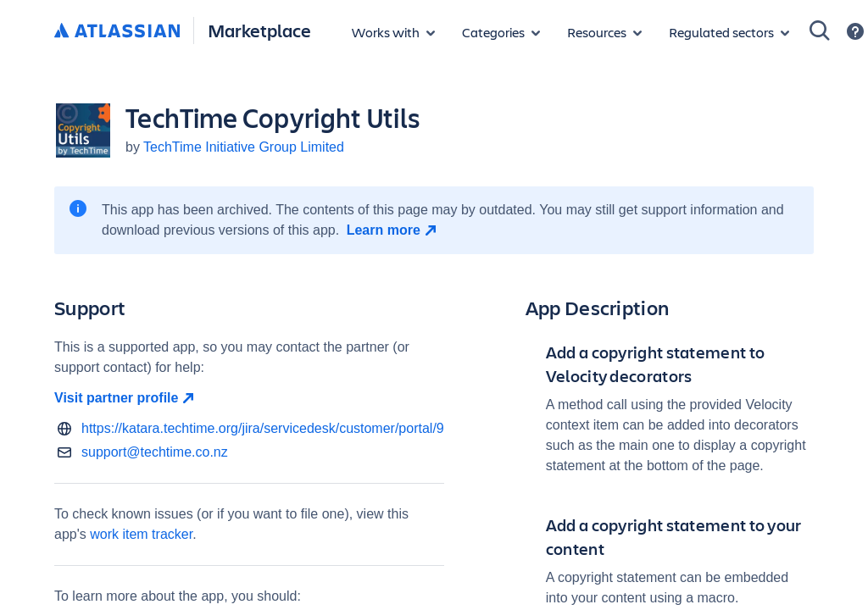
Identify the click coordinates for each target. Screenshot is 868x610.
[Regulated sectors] (729, 32)
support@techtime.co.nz (155, 452)
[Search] (820, 30)
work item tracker (141, 534)
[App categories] (501, 32)
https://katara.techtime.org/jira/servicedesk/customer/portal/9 (263, 428)
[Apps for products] (393, 32)
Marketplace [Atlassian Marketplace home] (259, 30)
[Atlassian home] (117, 31)
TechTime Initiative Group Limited (244, 147)
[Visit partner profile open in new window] (249, 398)
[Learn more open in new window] (394, 230)
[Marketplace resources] (604, 32)
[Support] (855, 31)
